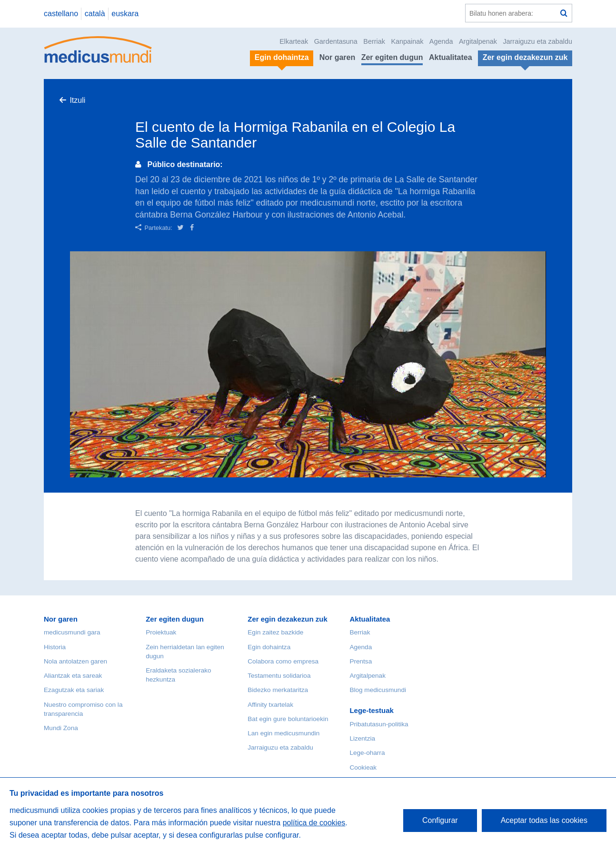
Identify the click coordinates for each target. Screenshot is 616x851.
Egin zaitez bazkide (275, 632)
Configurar (440, 820)
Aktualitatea (451, 57)
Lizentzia (362, 738)
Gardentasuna (336, 41)
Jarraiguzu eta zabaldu (537, 41)
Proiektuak (161, 632)
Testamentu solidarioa (279, 676)
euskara (125, 14)
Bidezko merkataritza (278, 690)
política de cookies (314, 823)
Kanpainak (407, 41)
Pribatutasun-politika (379, 724)
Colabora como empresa (283, 661)
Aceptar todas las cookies (544, 820)
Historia (55, 647)
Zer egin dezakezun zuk (288, 619)
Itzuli (77, 100)
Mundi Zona (61, 728)
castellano (61, 14)
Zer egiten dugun (392, 57)
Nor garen (338, 57)
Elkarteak (294, 41)
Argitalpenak (478, 41)
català (95, 14)
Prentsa (361, 661)
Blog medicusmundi (378, 690)
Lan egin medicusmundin (283, 733)
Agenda (441, 41)
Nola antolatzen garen (75, 661)
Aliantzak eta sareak (73, 676)
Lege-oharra (367, 753)
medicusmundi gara (72, 632)
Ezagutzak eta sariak (74, 690)
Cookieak (363, 767)
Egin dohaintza (269, 647)
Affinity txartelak (270, 705)
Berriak (374, 41)
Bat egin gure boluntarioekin (288, 719)
